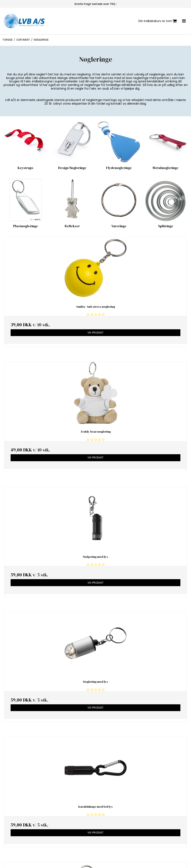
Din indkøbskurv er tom (158, 21)
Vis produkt (95, 333)
